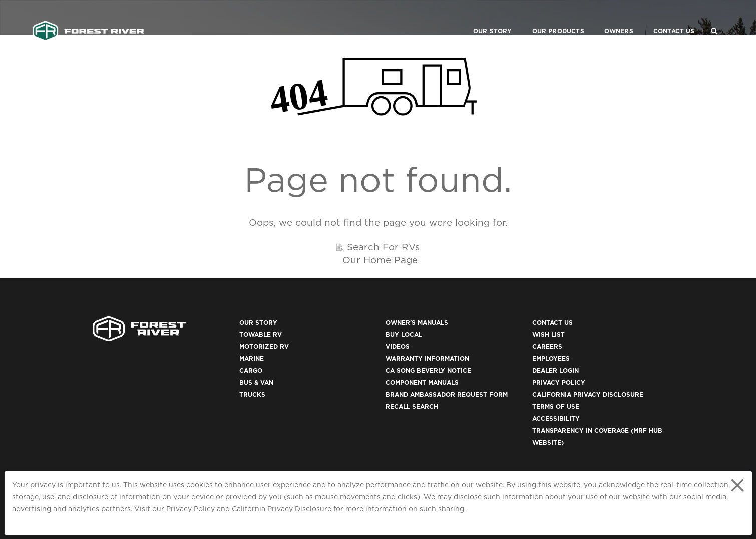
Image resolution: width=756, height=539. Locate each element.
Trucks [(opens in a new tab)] (252, 394)
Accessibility (556, 419)
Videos (398, 346)
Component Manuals (422, 382)
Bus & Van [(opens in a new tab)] (256, 382)
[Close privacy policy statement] (737, 485)
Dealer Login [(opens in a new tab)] (555, 370)
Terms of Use (556, 407)
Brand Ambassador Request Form (447, 394)
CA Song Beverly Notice (428, 370)
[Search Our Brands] (714, 18)
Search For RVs (383, 247)
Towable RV (261, 334)
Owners (606, 18)
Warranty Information (427, 358)
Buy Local (404, 334)
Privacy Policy (191, 509)
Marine (252, 358)
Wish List (548, 334)
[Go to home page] (88, 18)
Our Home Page (380, 260)
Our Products (546, 18)
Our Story (480, 18)
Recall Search (412, 407)
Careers (547, 346)
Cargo (251, 370)
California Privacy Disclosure (282, 509)
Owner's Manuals (417, 322)
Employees (551, 358)
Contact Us (662, 18)
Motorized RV (264, 346)
